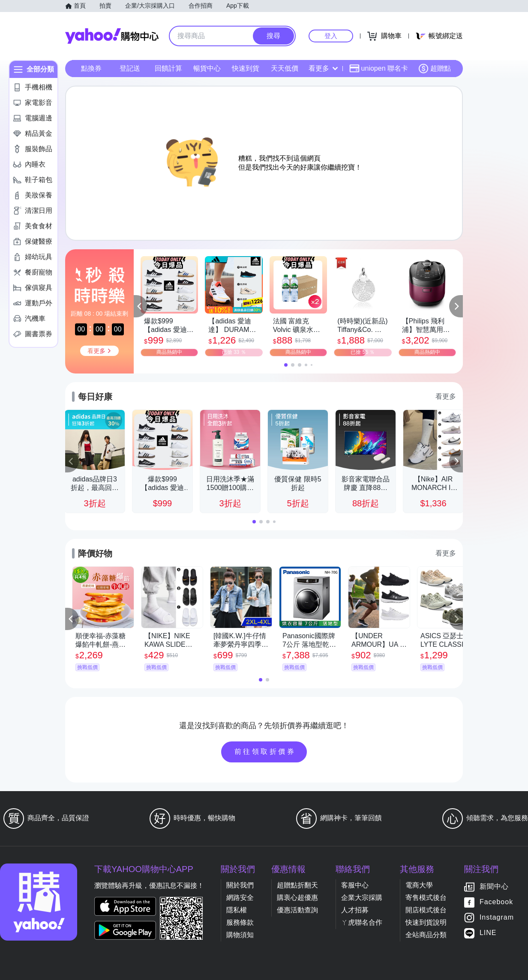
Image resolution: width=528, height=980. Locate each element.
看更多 (323, 68)
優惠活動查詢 (297, 910)
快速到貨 (246, 68)
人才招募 (355, 910)
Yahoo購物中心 (112, 36)
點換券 (91, 68)
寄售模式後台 (426, 898)
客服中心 (355, 885)
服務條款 (240, 922)
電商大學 (419, 885)
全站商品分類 (426, 935)
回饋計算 (168, 68)
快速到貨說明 (426, 922)
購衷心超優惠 (297, 898)
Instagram (497, 918)
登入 (331, 36)
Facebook (496, 902)
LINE (488, 933)
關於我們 (240, 885)
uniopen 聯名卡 (379, 69)
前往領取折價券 (265, 751)
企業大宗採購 (362, 898)
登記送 (130, 68)
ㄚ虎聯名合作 (362, 922)
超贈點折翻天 (297, 885)
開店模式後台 (426, 910)
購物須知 (240, 935)
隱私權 (237, 910)
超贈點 (435, 69)
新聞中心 (494, 887)
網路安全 (240, 898)
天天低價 (285, 68)
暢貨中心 (207, 68)
